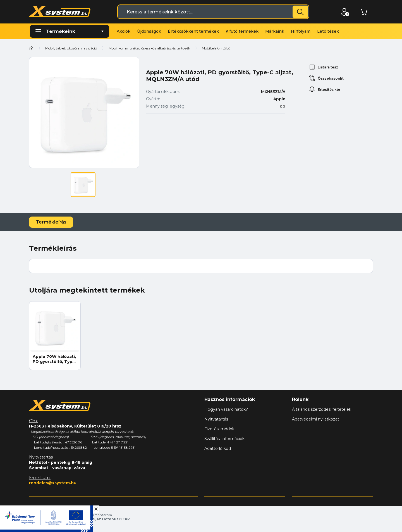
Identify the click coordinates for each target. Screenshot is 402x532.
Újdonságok (149, 31)
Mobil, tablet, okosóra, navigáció (71, 48)
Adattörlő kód (218, 448)
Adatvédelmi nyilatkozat (316, 419)
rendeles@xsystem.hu (53, 483)
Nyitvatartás (216, 419)
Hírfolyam (301, 31)
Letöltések (328, 31)
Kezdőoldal (31, 48)
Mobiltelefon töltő (216, 48)
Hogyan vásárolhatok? (226, 409)
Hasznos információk (230, 399)
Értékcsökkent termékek (193, 31)
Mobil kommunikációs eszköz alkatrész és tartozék (149, 48)
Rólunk (300, 399)
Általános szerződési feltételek (322, 409)
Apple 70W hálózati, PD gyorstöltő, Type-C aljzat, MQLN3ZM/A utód (55, 359)
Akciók (124, 31)
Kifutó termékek (242, 31)
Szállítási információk (224, 439)
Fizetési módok (219, 429)
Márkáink (275, 31)
